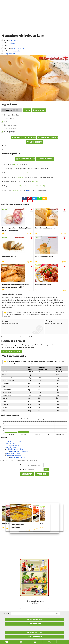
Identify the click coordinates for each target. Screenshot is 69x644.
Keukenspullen (15, 445)
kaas (15, 164)
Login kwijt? (27, 474)
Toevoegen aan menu (47, 137)
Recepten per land (34, 633)
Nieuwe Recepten (34, 624)
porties (7, 45)
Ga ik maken (39, 110)
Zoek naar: (7, 614)
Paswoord (24, 469)
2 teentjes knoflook (10, 125)
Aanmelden (42, 474)
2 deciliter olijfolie (10, 128)
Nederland (14, 40)
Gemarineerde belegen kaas (12, 441)
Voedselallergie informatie (19, 451)
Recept (8, 460)
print (27, 110)
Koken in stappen (45, 159)
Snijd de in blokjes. (15, 164)
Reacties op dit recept (14, 453)
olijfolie (17, 177)
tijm (39, 186)
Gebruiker (24, 465)
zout (5, 122)
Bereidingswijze (12, 447)
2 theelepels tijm (9, 132)
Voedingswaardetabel (14, 455)
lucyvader (17, 51)
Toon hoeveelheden (25, 159)
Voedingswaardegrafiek (18, 457)
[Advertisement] (34, 19)
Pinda (5, 321)
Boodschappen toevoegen (23, 137)
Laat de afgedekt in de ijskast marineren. (26, 190)
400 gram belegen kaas (12, 115)
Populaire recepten (34, 637)
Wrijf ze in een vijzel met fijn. (17, 173)
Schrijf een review (10, 54)
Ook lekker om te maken (15, 449)
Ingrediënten (11, 443)
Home (2, 460)
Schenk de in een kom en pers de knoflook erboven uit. (29, 177)
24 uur (29, 190)
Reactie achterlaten (11, 351)
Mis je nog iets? (34, 142)
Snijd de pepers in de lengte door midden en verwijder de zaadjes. (26, 169)
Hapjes (13, 43)
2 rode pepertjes (9, 118)
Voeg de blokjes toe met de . (24, 186)
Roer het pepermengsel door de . (21, 182)
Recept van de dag (34, 620)
